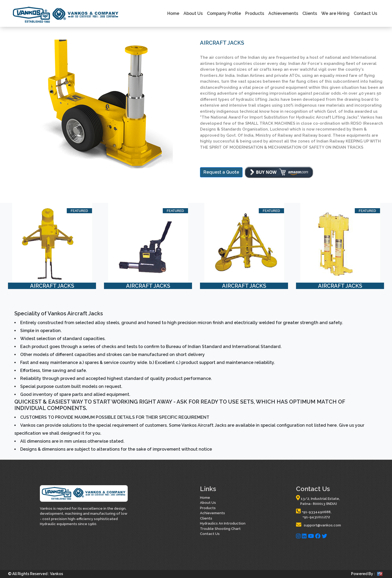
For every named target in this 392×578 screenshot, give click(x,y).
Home (173, 13)
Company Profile (224, 13)
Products (255, 13)
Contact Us (365, 13)
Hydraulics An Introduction (223, 523)
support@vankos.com (318, 525)
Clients (310, 13)
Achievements (283, 13)
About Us (193, 13)
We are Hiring (335, 13)
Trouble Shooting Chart (220, 529)
